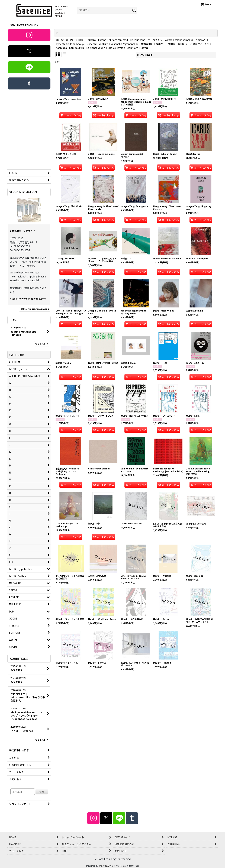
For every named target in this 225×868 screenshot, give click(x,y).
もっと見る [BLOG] (42, 344)
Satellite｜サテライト (23, 231)
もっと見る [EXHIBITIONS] (42, 740)
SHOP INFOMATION (35, 309)
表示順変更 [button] (145, 55)
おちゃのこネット (107, 866)
